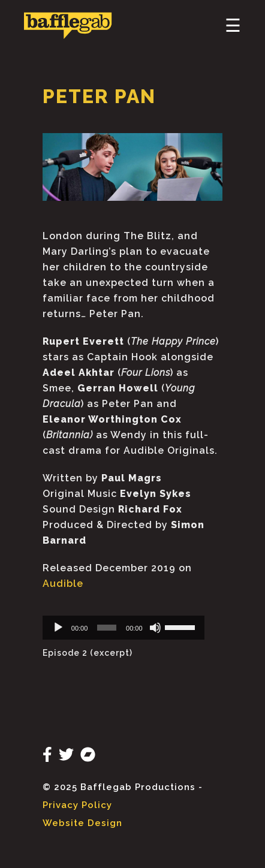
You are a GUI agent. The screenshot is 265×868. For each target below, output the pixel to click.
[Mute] (155, 628)
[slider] (107, 628)
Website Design (82, 823)
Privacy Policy (77, 805)
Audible (63, 584)
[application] (124, 628)
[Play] (58, 628)
